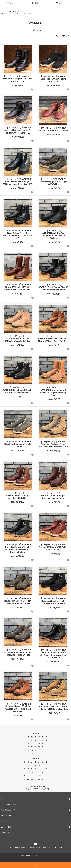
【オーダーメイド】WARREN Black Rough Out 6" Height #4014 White (53, 79)
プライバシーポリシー (55, 848)
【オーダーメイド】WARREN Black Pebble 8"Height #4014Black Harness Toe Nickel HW (18, 234)
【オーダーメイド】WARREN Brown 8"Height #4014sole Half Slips (18, 496)
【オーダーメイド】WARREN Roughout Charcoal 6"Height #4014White (18, 444)
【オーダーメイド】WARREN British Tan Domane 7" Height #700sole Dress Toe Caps (53, 339)
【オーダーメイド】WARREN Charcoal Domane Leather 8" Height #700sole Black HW (18, 130)
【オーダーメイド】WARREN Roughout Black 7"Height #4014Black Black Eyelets (53, 601)
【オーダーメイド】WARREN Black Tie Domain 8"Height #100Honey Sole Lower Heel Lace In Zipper (53, 654)
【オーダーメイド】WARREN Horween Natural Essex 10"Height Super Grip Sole (53, 391)
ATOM (23, 848)
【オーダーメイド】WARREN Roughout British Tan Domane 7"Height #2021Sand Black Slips (53, 707)
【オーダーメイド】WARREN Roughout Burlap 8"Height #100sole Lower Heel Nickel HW (53, 444)
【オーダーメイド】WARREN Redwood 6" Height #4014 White (53, 129)
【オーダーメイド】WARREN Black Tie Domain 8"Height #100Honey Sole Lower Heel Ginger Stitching (18, 548)
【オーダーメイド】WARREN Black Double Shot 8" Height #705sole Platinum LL (53, 287)
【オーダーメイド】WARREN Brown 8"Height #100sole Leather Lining (53, 496)
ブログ (11, 848)
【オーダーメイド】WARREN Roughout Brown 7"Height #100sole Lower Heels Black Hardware (18, 708)
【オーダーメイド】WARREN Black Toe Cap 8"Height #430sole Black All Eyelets (53, 234)
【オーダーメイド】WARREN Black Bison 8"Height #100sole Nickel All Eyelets (18, 390)
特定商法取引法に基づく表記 (36, 848)
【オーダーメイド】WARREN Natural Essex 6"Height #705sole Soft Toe (18, 339)
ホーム (3, 13)
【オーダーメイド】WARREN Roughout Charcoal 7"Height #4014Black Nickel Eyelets (18, 601)
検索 (35, 3)
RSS (17, 848)
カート (59, 3)
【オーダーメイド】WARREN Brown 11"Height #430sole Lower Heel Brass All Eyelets (18, 287)
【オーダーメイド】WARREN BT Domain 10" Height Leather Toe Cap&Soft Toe (18, 79)
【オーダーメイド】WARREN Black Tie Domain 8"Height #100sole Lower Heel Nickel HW (18, 182)
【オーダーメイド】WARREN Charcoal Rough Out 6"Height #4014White (53, 182)
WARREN (28, 13)
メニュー (12, 3)
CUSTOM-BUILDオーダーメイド (15, 12)
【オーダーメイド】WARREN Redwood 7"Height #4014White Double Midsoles (53, 547)
